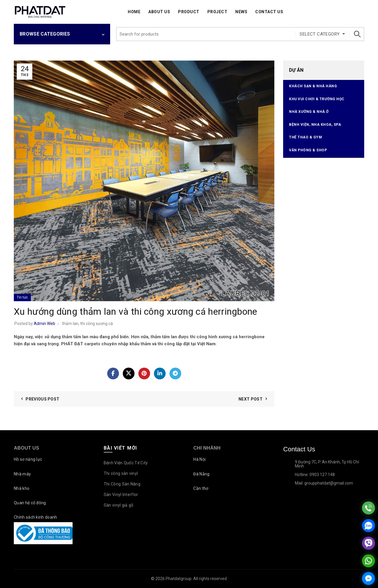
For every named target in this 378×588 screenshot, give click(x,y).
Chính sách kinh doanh (35, 517)
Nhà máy (22, 474)
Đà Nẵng (201, 474)
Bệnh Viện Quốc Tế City (126, 463)
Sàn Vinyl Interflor (121, 495)
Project (217, 12)
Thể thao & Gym (305, 137)
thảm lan (70, 324)
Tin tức (22, 297)
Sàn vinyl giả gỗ (119, 505)
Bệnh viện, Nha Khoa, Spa (315, 125)
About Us (159, 12)
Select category (320, 34)
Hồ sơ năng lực (28, 459)
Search (357, 34)
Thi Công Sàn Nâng (122, 484)
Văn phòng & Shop (308, 150)
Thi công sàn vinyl (121, 473)
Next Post (251, 399)
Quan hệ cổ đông (30, 503)
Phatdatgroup (179, 579)
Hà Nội (199, 459)
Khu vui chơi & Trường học (317, 99)
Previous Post (42, 399)
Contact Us (269, 12)
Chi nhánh (207, 448)
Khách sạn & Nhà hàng (313, 86)
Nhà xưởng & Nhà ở (309, 112)
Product (189, 12)
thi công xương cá (96, 324)
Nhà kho (22, 488)
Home (134, 12)
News (241, 12)
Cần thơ (201, 488)
